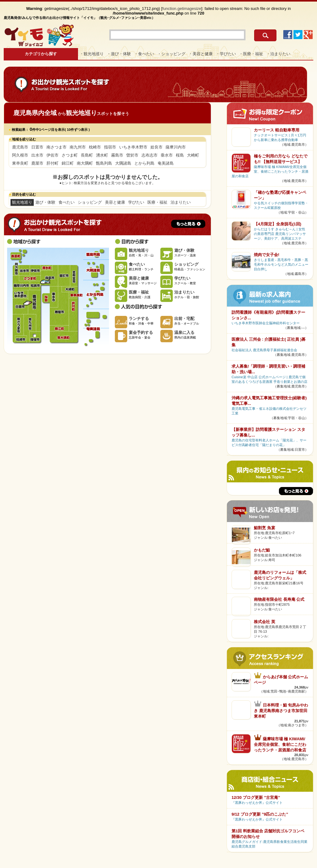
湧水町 (102, 155)
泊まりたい (181, 202)
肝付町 (52, 163)
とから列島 (144, 163)
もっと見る (188, 224)
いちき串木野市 (133, 147)
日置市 (37, 147)
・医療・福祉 (251, 54)
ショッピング (90, 202)
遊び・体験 (45, 202)
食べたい (67, 202)
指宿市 (110, 147)
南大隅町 (85, 163)
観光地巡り (22, 202)
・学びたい (226, 54)
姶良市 (156, 147)
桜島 (180, 155)
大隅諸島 (123, 163)
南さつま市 (56, 147)
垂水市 (167, 155)
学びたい (136, 202)
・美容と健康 (201, 54)
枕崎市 (95, 147)
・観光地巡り (92, 54)
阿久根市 (20, 155)
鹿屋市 (37, 163)
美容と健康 (115, 202)
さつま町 (70, 155)
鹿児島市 (20, 147)
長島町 (87, 155)
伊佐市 (52, 155)
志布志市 (150, 155)
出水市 (37, 155)
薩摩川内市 (176, 147)
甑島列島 (104, 163)
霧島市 (117, 155)
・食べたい (144, 54)
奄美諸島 (166, 163)
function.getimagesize (182, 9)
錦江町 (68, 163)
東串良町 (20, 163)
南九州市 (78, 147)
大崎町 (193, 155)
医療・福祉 (157, 202)
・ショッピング (171, 54)
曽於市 (132, 155)
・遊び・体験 (119, 54)
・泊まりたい (278, 54)
